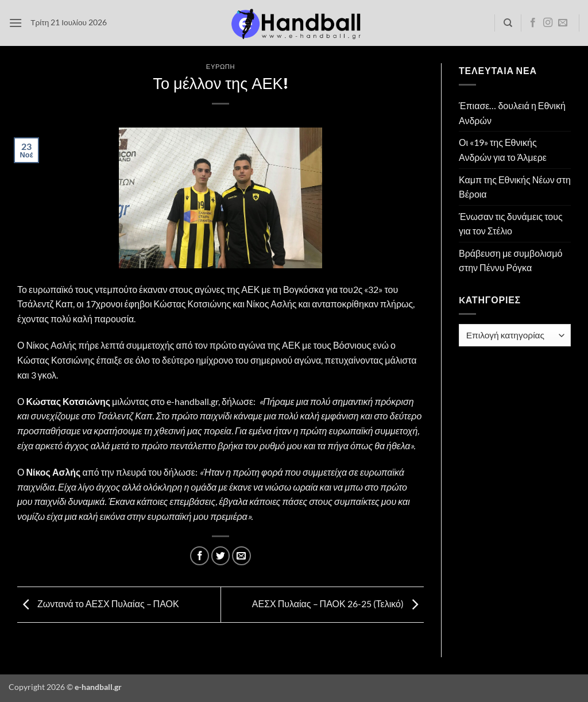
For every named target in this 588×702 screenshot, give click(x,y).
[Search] (508, 23)
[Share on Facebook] (200, 556)
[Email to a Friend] (241, 556)
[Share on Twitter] (221, 556)
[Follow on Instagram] (548, 23)
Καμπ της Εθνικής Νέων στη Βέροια (515, 187)
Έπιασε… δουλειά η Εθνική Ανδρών (512, 113)
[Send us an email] (563, 23)
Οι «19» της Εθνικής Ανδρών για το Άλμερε (503, 150)
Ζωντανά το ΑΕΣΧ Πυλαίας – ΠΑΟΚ (98, 603)
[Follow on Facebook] (533, 23)
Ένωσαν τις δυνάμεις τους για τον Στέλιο (511, 224)
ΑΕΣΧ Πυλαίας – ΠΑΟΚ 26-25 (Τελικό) (338, 603)
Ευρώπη (220, 66)
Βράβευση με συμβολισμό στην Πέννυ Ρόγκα (510, 261)
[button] (16, 23)
